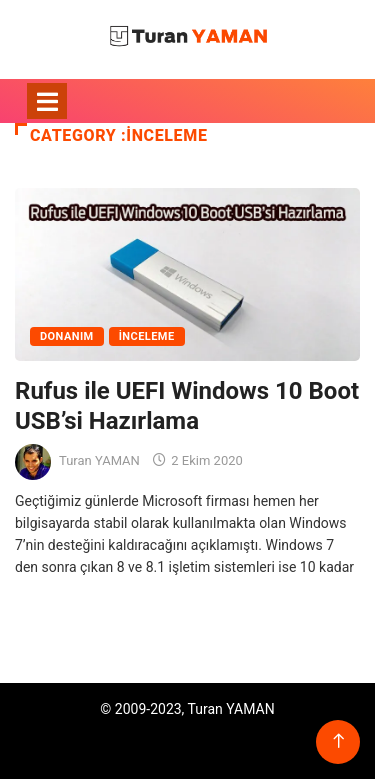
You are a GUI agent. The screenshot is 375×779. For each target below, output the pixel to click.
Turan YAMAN (99, 460)
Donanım (67, 336)
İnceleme (147, 336)
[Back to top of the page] (338, 741)
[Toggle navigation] (47, 101)
